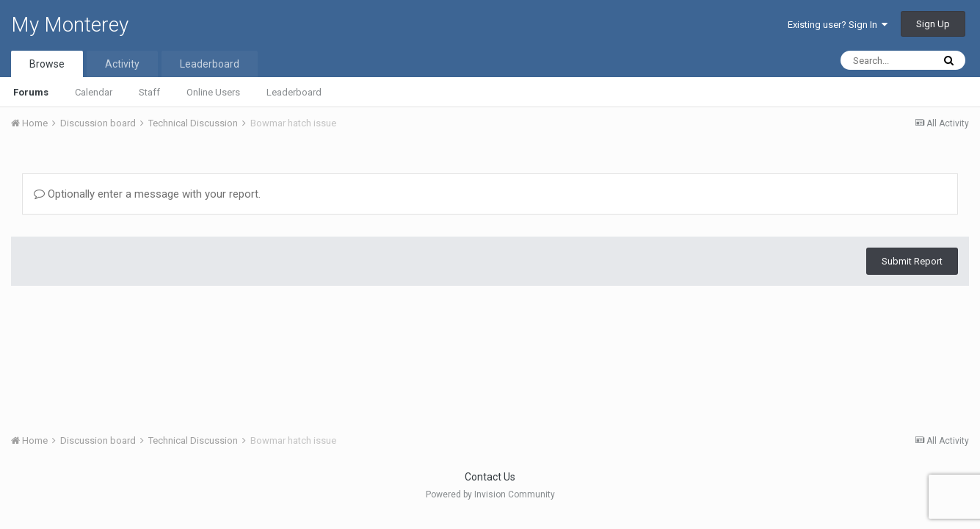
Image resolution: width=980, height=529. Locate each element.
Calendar (94, 92)
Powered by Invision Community (490, 494)
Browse (47, 64)
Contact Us (490, 477)
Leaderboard (294, 92)
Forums (31, 92)
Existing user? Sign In (838, 25)
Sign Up (933, 24)
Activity (122, 64)
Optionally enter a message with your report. (147, 194)
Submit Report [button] (912, 261)
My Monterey (70, 25)
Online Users (213, 92)
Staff (149, 92)
